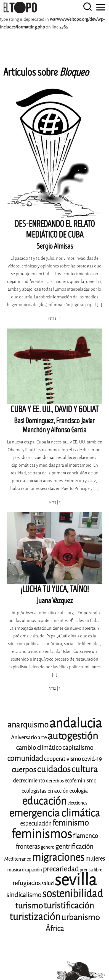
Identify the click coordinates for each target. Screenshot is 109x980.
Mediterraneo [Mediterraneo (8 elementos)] (18, 859)
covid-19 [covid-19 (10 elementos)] (92, 759)
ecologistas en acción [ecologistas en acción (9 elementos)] (45, 791)
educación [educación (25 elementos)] (44, 801)
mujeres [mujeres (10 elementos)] (95, 859)
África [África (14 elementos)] (55, 929)
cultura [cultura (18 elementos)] (85, 769)
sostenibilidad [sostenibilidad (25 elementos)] (73, 894)
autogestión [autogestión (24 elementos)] (73, 736)
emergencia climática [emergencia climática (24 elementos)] (55, 813)
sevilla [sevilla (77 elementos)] (76, 880)
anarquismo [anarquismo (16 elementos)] (28, 725)
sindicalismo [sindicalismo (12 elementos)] (24, 895)
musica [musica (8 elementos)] (14, 870)
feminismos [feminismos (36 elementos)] (42, 834)
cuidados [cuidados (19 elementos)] (54, 769)
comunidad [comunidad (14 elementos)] (25, 758)
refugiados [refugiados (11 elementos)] (26, 883)
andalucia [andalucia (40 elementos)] (76, 723)
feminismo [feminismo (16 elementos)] (71, 823)
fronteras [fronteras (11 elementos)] (28, 847)
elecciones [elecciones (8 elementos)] (77, 803)
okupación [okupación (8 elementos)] (32, 870)
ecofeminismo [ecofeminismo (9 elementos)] (80, 781)
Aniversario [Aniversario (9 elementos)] (24, 738)
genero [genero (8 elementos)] (47, 847)
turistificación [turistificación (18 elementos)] (69, 906)
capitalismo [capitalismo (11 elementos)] (78, 748)
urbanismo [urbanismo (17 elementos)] (80, 917)
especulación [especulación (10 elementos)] (36, 824)
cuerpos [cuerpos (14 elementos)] (24, 770)
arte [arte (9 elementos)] (42, 738)
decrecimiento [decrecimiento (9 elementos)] (29, 781)
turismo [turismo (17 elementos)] (29, 906)
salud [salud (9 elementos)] (48, 883)
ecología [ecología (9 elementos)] (79, 791)
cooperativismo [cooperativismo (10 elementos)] (62, 759)
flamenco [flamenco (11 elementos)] (85, 836)
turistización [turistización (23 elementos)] (35, 917)
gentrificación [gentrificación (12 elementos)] (74, 847)
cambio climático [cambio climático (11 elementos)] (39, 748)
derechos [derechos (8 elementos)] (55, 781)
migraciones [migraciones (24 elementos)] (58, 857)
